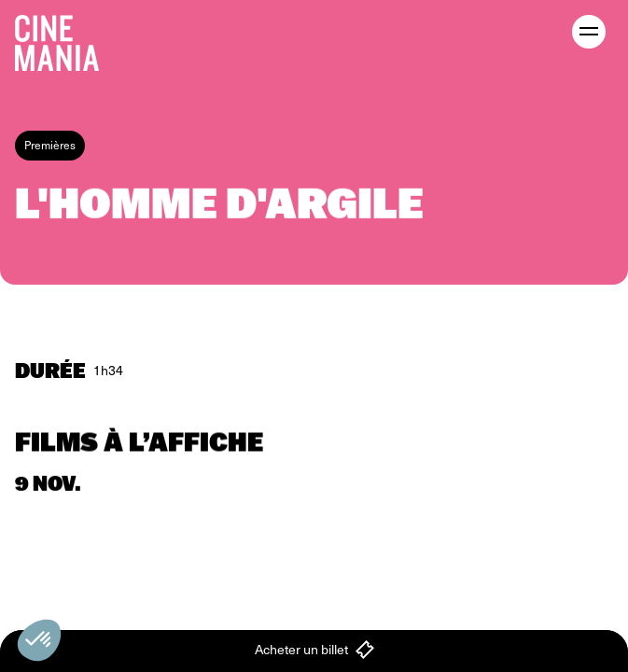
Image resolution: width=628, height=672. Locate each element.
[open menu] (589, 32)
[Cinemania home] (64, 39)
